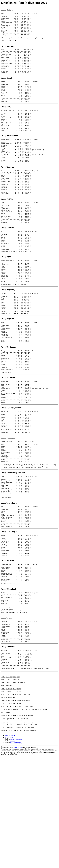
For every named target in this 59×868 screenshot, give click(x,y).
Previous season (10, 847)
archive (12, 853)
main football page (16, 855)
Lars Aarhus (18, 859)
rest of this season (16, 851)
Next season (9, 849)
